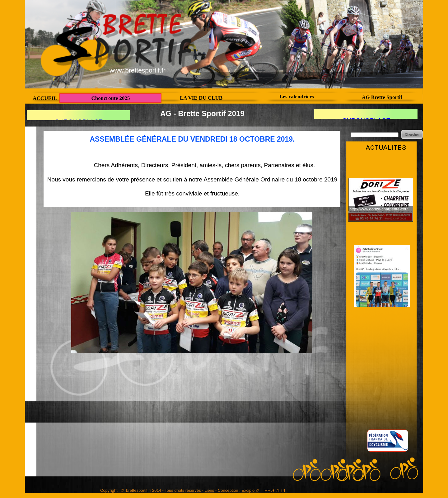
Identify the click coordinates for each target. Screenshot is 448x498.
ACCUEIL (45, 98)
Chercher (412, 134)
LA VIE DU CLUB (201, 98)
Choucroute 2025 (111, 98)
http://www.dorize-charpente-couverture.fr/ (379, 209)
